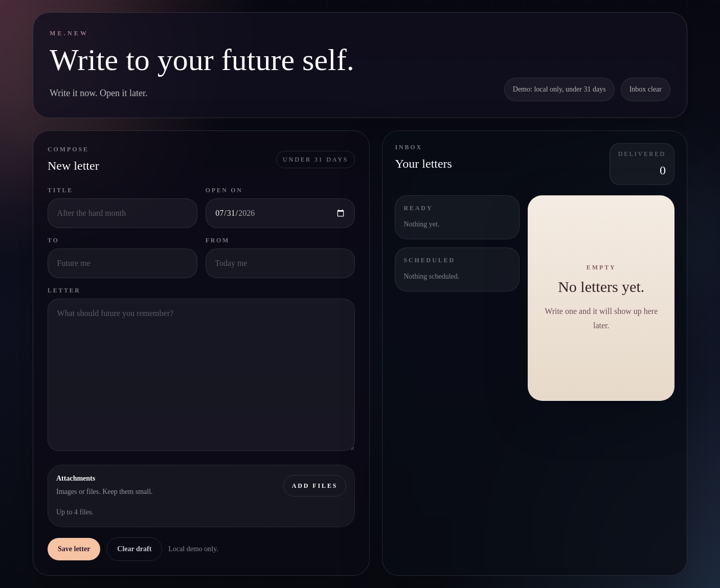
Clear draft (134, 549)
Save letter (74, 549)
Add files (315, 485)
